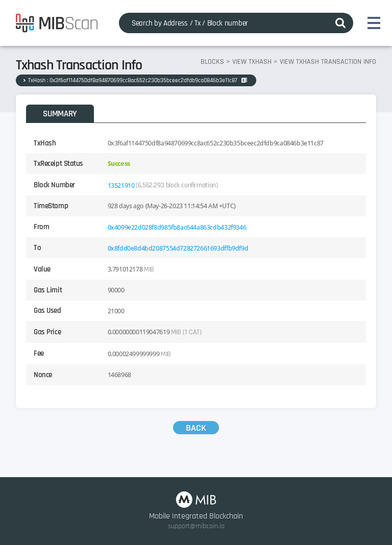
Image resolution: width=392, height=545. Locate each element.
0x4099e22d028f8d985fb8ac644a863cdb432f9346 (177, 227)
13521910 (121, 185)
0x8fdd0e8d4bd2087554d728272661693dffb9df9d (178, 248)
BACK (196, 428)
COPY (244, 80)
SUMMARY (60, 114)
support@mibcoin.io (196, 526)
